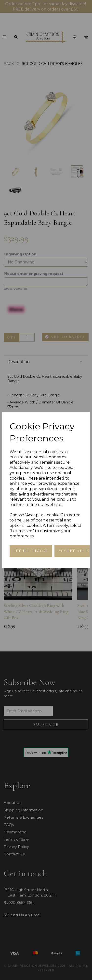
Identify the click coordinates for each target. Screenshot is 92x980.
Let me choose (31, 551)
